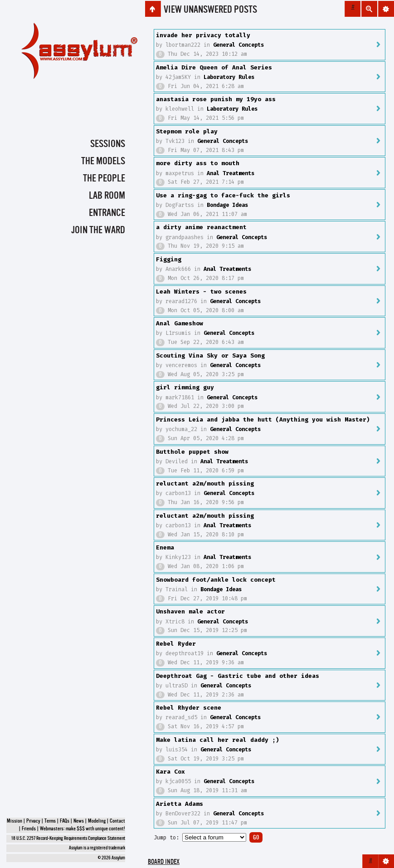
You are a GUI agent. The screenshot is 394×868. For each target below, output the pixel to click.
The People (104, 179)
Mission (15, 821)
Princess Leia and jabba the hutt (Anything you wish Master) (263, 419)
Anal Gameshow (180, 323)
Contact (117, 821)
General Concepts (238, 45)
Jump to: (166, 838)
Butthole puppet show (192, 452)
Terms (50, 821)
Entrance (107, 213)
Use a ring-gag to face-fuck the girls (223, 195)
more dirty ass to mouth (198, 163)
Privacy (33, 821)
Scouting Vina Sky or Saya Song (210, 356)
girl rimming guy (185, 387)
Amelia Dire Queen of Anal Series (214, 67)
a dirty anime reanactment (201, 227)
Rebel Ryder (176, 644)
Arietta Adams (180, 804)
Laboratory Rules (229, 77)
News (79, 821)
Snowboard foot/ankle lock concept (216, 580)
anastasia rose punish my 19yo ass (216, 99)
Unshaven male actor (190, 611)
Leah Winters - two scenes (201, 292)
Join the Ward (98, 230)
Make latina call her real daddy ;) (218, 740)
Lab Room (107, 196)
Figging (169, 259)
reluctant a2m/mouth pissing (205, 483)
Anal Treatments (231, 173)
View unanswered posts (210, 10)
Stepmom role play (187, 131)
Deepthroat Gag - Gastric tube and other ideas (238, 676)
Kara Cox (170, 772)
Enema (165, 547)
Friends (29, 829)
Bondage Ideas (227, 205)
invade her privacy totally (203, 35)
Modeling (97, 821)
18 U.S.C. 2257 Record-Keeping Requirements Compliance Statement (68, 839)
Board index (164, 862)
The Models (103, 162)
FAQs (65, 821)
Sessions (108, 144)
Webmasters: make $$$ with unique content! (83, 829)
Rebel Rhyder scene (189, 708)
